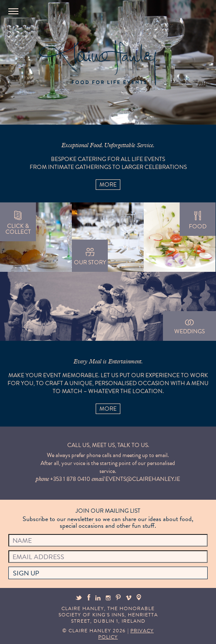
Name (22, 541)
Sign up (26, 573)
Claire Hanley (97, 63)
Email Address (38, 557)
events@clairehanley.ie (143, 479)
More (108, 185)
